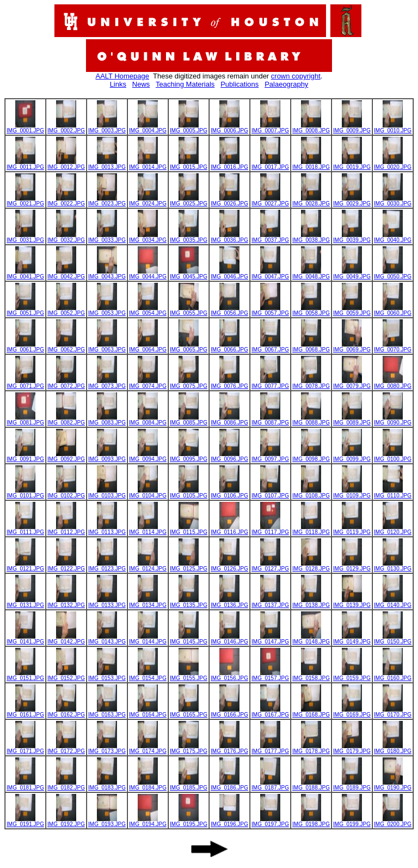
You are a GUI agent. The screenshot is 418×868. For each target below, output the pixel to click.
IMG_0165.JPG (189, 712)
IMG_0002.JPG (66, 128)
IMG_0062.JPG (66, 347)
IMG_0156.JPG (229, 676)
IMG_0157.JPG (270, 676)
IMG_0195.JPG (189, 822)
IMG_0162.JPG (66, 712)
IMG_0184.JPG (148, 785)
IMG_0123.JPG (107, 566)
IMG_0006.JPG (229, 128)
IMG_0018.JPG (311, 165)
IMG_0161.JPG (25, 712)
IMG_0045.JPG (189, 274)
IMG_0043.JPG (107, 274)
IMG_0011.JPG (25, 165)
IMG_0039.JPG (352, 238)
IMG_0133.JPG (107, 603)
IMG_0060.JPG (393, 311)
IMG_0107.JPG (270, 493)
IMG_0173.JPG (107, 749)
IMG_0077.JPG (270, 384)
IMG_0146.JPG (229, 639)
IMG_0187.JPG (270, 785)
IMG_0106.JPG (229, 493)
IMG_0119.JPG (352, 530)
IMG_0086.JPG (229, 420)
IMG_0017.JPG (270, 165)
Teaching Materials (185, 84)
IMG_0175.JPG (189, 749)
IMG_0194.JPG (148, 822)
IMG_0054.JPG (148, 311)
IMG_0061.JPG (25, 347)
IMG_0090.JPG (393, 420)
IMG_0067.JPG (270, 347)
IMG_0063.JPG (107, 347)
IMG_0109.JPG (352, 493)
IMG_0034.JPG (148, 238)
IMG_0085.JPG (189, 420)
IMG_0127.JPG (270, 566)
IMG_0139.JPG (352, 603)
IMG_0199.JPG (352, 822)
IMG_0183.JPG (107, 785)
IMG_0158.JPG (311, 676)
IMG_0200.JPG (393, 822)
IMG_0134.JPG (148, 603)
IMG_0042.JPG (66, 274)
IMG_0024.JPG (148, 201)
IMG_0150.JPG (393, 639)
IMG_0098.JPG (311, 457)
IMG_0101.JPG (25, 493)
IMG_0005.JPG (189, 128)
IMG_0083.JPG (107, 420)
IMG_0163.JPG (107, 712)
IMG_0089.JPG (352, 420)
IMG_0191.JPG (25, 822)
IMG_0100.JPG (393, 457)
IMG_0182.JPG (66, 785)
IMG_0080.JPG (393, 384)
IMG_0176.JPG (229, 749)
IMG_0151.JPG (25, 676)
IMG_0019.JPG (352, 165)
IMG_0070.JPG (393, 347)
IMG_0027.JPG (270, 201)
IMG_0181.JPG (25, 785)
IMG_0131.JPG (25, 603)
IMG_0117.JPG (270, 530)
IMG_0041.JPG (25, 274)
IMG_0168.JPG (311, 712)
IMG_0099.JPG (352, 457)
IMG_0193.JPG (107, 822)
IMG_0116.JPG (229, 530)
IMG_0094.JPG (148, 457)
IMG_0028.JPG (311, 201)
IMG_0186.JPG (229, 785)
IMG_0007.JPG (270, 128)
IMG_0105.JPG (189, 493)
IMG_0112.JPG (66, 530)
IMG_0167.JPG (270, 712)
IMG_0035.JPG (189, 238)
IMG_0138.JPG (311, 603)
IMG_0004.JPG (148, 128)
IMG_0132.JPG (66, 603)
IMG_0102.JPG (66, 493)
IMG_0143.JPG (107, 639)
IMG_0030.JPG (393, 201)
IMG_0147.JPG (270, 639)
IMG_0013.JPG (107, 165)
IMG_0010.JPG (393, 128)
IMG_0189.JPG (352, 785)
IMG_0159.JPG (352, 676)
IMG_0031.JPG (25, 238)
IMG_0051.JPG (25, 311)
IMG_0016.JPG (229, 165)
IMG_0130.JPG (393, 566)
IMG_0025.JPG (189, 201)
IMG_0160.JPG (393, 676)
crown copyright (296, 76)
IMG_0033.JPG (107, 238)
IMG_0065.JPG (189, 347)
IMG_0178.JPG (311, 749)
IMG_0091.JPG (25, 457)
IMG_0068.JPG (311, 347)
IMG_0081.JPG (25, 420)
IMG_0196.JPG (229, 822)
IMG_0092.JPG (66, 457)
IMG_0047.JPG (270, 274)
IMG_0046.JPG (229, 274)
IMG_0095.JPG (189, 457)
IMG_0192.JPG (66, 822)
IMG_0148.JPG (311, 639)
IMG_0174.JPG (148, 749)
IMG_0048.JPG (311, 274)
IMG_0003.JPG (107, 128)
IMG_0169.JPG (352, 712)
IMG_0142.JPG (66, 639)
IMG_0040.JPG (393, 238)
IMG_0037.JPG (270, 238)
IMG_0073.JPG (107, 384)
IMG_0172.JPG (66, 749)
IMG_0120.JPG (393, 530)
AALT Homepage (123, 76)
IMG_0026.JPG (229, 201)
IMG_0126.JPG (229, 566)
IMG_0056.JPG (229, 311)
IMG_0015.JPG (189, 165)
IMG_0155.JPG (189, 676)
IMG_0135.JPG (189, 603)
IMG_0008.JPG (311, 128)
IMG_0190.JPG (393, 785)
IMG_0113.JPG (107, 530)
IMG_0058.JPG (311, 311)
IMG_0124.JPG (148, 566)
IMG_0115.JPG (189, 530)
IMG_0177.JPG (270, 749)
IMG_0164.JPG (148, 712)
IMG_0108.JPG (311, 493)
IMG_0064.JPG (148, 347)
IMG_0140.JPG (393, 603)
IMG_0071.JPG (25, 384)
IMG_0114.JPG (148, 530)
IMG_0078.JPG (311, 384)
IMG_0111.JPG (25, 530)
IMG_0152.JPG (66, 676)
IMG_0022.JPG (66, 201)
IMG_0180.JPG (393, 749)
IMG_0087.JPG (270, 420)
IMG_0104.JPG (148, 493)
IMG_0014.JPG (148, 165)
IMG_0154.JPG (148, 676)
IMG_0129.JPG (352, 566)
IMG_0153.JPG (107, 676)
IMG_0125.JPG (189, 566)
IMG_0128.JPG (311, 566)
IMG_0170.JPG (393, 712)
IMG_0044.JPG (148, 274)
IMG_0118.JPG (311, 530)
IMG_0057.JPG (270, 311)
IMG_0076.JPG (229, 384)
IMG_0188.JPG (311, 785)
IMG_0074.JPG (148, 384)
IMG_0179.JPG (352, 749)
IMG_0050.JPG (393, 274)
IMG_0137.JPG (270, 603)
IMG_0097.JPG (270, 457)
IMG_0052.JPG (66, 311)
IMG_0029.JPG (352, 201)
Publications (239, 84)
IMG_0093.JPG (107, 457)
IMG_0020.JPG (393, 165)
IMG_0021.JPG (25, 201)
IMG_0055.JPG (189, 311)
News (141, 84)
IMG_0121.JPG (25, 566)
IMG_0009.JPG (352, 128)
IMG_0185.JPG (189, 785)
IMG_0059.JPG (352, 311)
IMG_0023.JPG (107, 201)
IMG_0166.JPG (229, 712)
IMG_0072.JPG (66, 384)
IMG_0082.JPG (66, 420)
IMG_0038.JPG (311, 238)
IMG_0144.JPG (148, 639)
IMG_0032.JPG (66, 238)
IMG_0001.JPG (25, 128)
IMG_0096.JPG (229, 457)
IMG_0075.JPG (189, 384)
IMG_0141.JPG (25, 639)
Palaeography (286, 84)
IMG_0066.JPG (229, 347)
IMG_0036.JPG (229, 238)
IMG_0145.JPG (189, 639)
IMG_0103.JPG (107, 493)
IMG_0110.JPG (393, 493)
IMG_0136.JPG (229, 603)
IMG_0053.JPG (107, 311)
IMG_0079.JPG (352, 384)
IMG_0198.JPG (311, 822)
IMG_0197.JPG (270, 822)
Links (118, 84)
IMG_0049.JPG (352, 274)
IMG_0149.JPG (352, 639)
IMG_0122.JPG (66, 566)
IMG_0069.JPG (352, 347)
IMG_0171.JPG (25, 749)
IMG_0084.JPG (148, 420)
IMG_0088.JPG (311, 420)
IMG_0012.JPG (66, 165)
